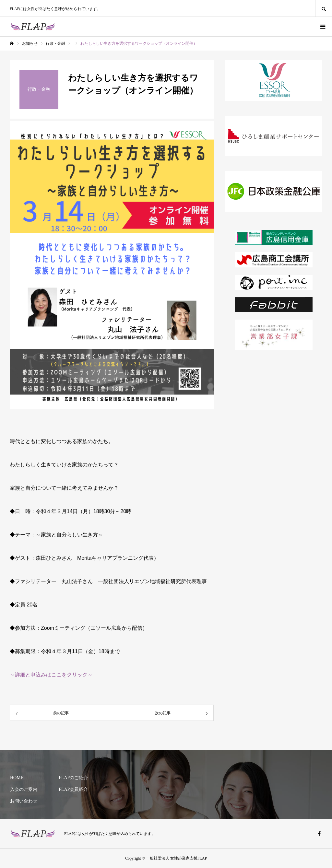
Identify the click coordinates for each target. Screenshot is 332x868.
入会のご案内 (24, 789)
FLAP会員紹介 (73, 789)
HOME (17, 778)
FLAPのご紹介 (73, 778)
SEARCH (324, 8)
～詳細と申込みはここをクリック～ (51, 675)
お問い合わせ (24, 801)
